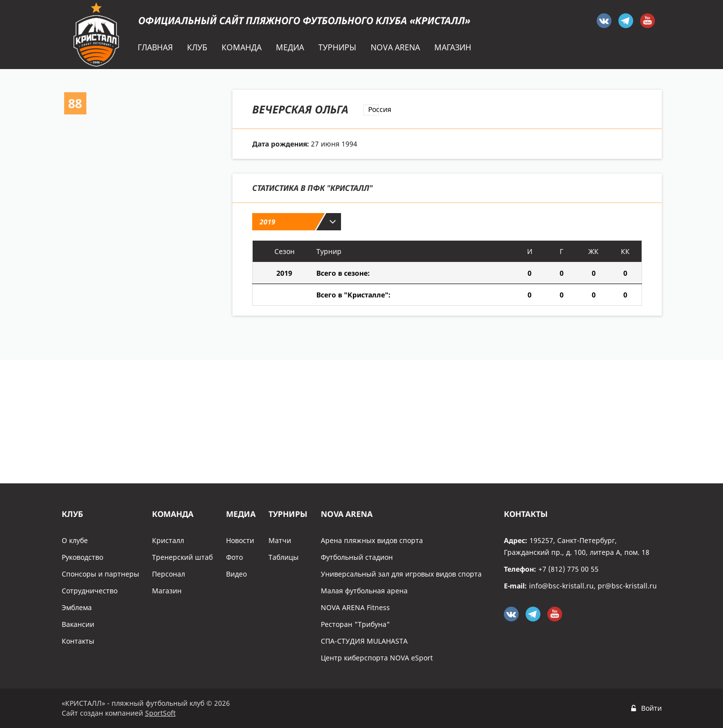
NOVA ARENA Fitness (355, 607)
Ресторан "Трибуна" (355, 624)
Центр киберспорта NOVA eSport (377, 658)
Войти (651, 708)
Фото (234, 557)
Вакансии (78, 624)
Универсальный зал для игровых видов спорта (401, 574)
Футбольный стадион (357, 557)
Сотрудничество (90, 591)
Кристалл (168, 540)
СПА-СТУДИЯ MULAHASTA (364, 641)
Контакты (78, 641)
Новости (240, 540)
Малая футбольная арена (364, 591)
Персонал (169, 574)
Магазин (167, 591)
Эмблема (77, 607)
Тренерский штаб (182, 557)
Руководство (82, 557)
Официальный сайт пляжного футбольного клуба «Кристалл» (304, 20)
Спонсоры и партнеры (100, 574)
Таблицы (284, 557)
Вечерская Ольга (300, 109)
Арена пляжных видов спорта (372, 540)
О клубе (75, 540)
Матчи (280, 540)
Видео (236, 574)
